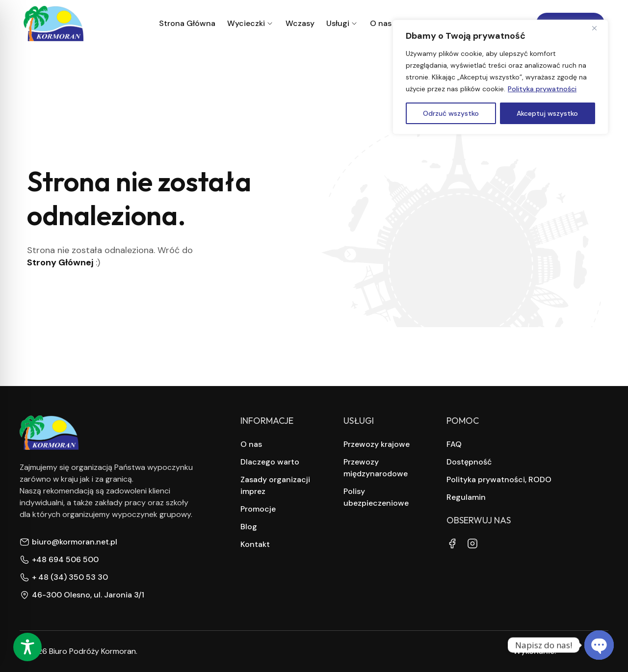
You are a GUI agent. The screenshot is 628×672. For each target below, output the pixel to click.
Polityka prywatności (542, 89)
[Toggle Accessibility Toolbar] (27, 647)
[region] (500, 77)
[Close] (598, 28)
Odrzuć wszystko (451, 113)
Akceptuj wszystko (547, 113)
